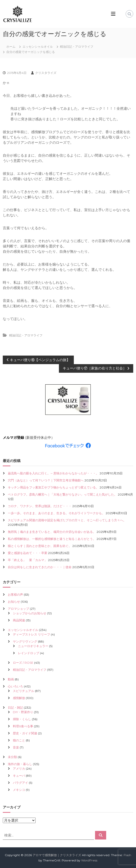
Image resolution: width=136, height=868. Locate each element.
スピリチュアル (24, 691)
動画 (11, 679)
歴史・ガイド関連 (25, 733)
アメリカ (19, 769)
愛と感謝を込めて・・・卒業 (28, 553)
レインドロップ (29, 653)
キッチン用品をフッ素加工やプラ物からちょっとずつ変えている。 (53, 487)
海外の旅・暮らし (20, 764)
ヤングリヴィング (25, 641)
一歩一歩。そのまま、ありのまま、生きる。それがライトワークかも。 (56, 513)
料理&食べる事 (23, 726)
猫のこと (19, 740)
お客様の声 (15, 595)
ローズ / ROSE (23, 663)
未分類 (12, 757)
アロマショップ (18, 609)
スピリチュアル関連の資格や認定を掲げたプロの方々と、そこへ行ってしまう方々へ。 (67, 520)
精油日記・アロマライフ (77, 47)
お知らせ (14, 602)
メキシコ (19, 790)
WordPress (89, 860)
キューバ (19, 776)
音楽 (16, 747)
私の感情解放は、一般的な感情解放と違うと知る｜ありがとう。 (52, 539)
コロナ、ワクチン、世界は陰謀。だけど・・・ (40, 506)
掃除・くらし (22, 719)
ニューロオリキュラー (33, 646)
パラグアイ (20, 783)
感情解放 (19, 698)
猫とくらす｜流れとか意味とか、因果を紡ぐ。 (40, 546)
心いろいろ (15, 686)
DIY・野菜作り (23, 712)
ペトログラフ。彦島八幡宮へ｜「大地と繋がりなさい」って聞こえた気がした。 (62, 494)
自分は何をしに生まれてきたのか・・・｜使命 (40, 567)
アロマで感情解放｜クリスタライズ (57, 855)
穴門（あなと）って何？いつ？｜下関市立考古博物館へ (46, 480)
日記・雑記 (15, 707)
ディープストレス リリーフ (31, 634)
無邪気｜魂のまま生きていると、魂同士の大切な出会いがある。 (52, 532)
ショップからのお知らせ (30, 613)
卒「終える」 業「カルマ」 (28, 560)
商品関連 (19, 620)
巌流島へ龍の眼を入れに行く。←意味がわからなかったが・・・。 (53, 473)
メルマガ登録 (13, 438)
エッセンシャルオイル (38, 47)
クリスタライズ (46, 73)
